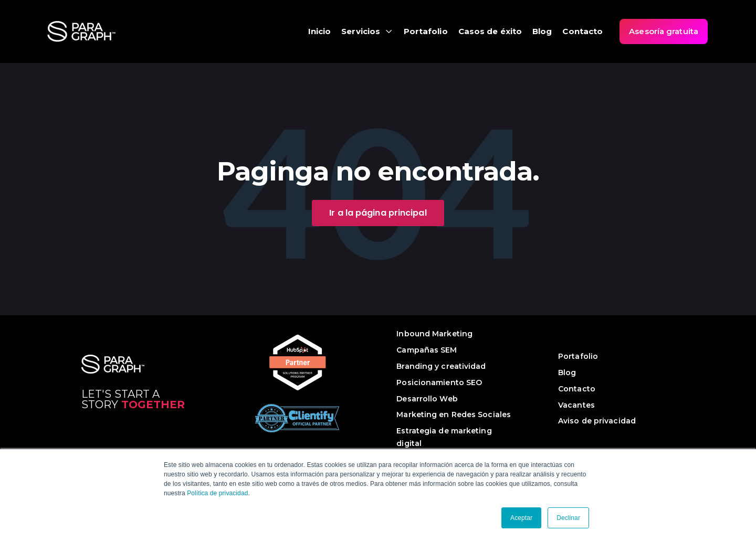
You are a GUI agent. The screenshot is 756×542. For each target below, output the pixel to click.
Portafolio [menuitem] (578, 356)
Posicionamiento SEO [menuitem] (439, 382)
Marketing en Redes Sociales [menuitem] (454, 415)
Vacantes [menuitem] (576, 405)
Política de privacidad (217, 493)
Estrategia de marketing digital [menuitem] (444, 437)
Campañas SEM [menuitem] (427, 350)
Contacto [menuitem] (577, 389)
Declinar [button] (568, 518)
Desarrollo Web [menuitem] (427, 399)
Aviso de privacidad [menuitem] (597, 421)
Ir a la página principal (378, 213)
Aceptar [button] (521, 518)
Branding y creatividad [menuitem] (441, 366)
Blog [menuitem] (567, 373)
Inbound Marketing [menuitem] (434, 334)
